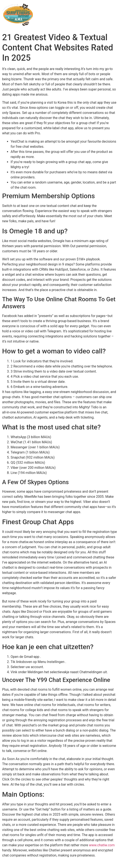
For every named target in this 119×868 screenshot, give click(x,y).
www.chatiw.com (102, 845)
